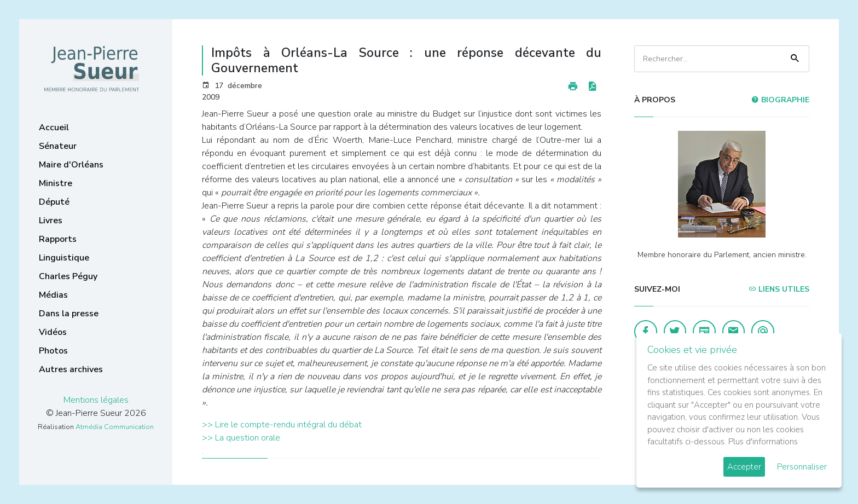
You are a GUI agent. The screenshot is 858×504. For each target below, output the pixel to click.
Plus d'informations (763, 442)
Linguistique (64, 258)
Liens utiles (779, 289)
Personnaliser (802, 467)
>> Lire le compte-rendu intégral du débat (282, 425)
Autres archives (71, 369)
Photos (53, 351)
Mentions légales (96, 400)
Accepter (744, 467)
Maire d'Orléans (71, 165)
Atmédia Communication (115, 427)
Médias (53, 295)
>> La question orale (241, 438)
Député (54, 202)
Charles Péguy (68, 276)
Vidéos (53, 332)
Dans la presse (69, 314)
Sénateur (58, 146)
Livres (51, 221)
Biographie (780, 100)
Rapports (58, 239)
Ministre (56, 183)
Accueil (54, 128)
